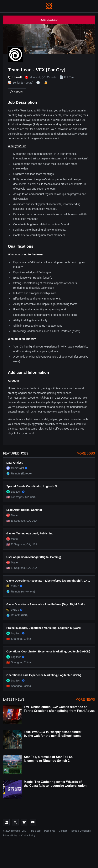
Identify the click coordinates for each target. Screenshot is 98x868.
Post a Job (50, 831)
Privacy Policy (10, 835)
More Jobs (86, 453)
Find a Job (35, 831)
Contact (63, 831)
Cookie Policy (28, 835)
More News (85, 700)
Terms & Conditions (81, 831)
